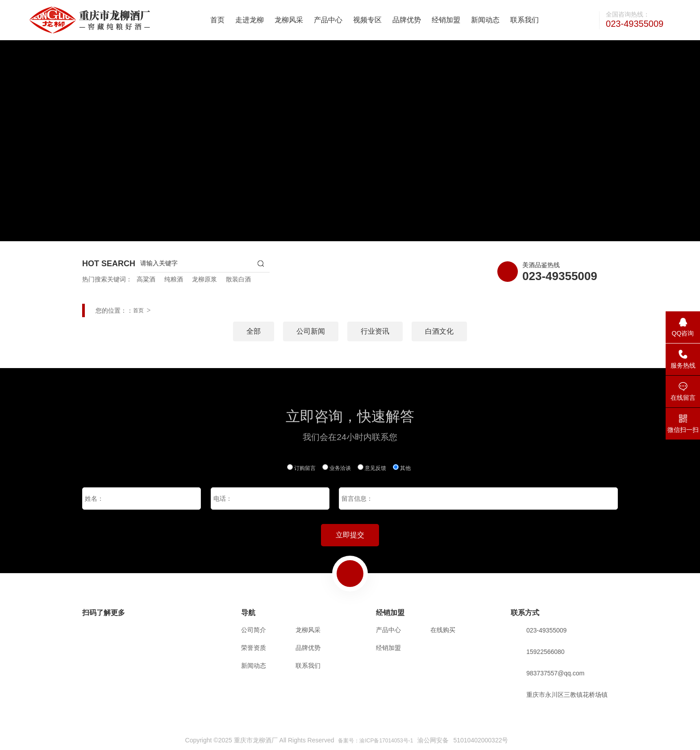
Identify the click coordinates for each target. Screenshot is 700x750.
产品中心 (328, 20)
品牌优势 (407, 20)
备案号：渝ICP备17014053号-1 (375, 741)
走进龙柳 (250, 20)
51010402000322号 (481, 740)
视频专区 (367, 20)
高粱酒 (146, 279)
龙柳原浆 (204, 279)
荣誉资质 (254, 648)
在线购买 (443, 630)
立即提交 (350, 535)
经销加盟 (446, 20)
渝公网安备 (433, 740)
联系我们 (525, 20)
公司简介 (254, 630)
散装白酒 (238, 279)
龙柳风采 (289, 20)
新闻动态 (485, 20)
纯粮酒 (174, 279)
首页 (217, 20)
